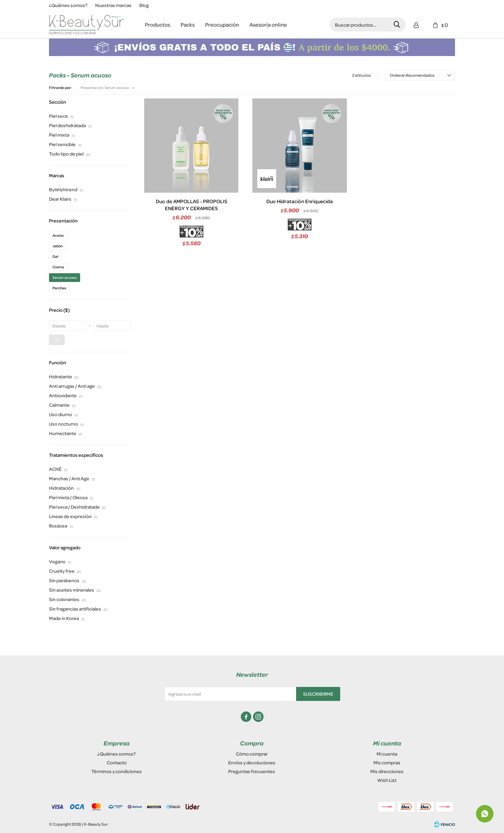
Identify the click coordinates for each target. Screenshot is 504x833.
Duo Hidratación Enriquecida (300, 201)
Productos (157, 25)
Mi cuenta (387, 754)
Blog (144, 5)
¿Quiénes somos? (68, 5)
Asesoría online (268, 25)
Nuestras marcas (113, 5)
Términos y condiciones (117, 771)
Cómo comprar (252, 754)
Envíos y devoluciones (252, 762)
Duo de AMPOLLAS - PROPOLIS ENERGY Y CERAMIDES (191, 205)
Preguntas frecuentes (252, 771)
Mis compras (387, 762)
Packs (188, 25)
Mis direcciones (387, 771)
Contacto (117, 762)
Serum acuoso (105, 88)
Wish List (387, 780)
